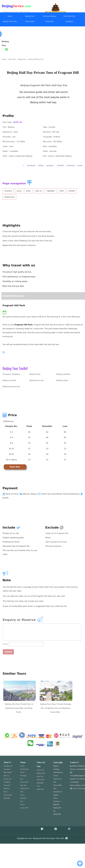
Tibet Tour (40, 789)
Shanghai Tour (40, 784)
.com (27, 6)
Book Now (15, 467)
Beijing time (35, 374)
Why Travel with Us (8, 774)
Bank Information (8, 793)
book (28, 191)
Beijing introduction (12, 387)
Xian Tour (40, 776)
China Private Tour (25, 768)
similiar (72, 191)
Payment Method (7, 787)
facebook (31, 165)
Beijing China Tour (10, 21)
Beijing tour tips (37, 380)
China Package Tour (23, 776)
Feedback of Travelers (8, 768)
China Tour (50, 21)
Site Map (7, 798)
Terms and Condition (7, 781)
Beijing (7, 6)
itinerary (8, 191)
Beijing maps (62, 380)
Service (18, 6)
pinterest (71, 165)
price (19, 191)
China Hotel (30, 21)
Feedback (69, 21)
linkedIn (61, 165)
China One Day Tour (24, 784)
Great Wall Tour (69, 16)
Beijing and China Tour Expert (16, 11)
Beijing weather (63, 374)
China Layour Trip (24, 806)
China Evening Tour (23, 798)
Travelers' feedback (11, 374)
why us (39, 191)
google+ (50, 165)
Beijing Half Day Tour (36, 59)
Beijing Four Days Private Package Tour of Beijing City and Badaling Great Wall (56, 708)
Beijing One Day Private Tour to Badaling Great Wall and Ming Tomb (19, 708)
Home (10, 16)
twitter (41, 165)
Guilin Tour (41, 780)
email (80, 165)
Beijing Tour (30, 16)
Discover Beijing (50, 16)
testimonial (9, 197)
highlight (51, 191)
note (62, 191)
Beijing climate (9, 380)
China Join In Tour (25, 790)
